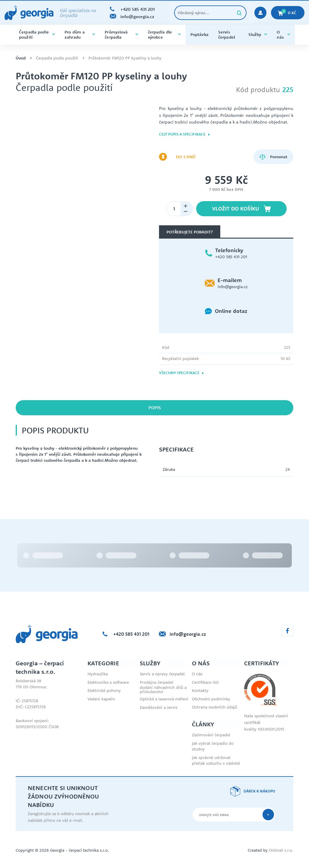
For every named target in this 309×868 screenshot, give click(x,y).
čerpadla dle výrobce (164, 35)
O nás (283, 35)
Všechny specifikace (182, 373)
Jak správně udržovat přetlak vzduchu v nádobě (216, 760)
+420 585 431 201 (231, 257)
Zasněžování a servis (159, 707)
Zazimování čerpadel (211, 735)
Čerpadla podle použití (37, 35)
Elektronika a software (108, 682)
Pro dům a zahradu (80, 35)
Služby (258, 34)
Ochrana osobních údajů (215, 707)
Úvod (21, 58)
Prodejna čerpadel (156, 682)
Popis (155, 408)
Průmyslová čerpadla (121, 35)
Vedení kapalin (101, 699)
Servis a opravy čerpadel (162, 674)
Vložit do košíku (241, 209)
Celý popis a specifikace (185, 134)
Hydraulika (98, 674)
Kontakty (200, 690)
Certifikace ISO (205, 682)
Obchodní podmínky (211, 699)
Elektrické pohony (104, 690)
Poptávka (199, 34)
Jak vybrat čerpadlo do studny (213, 746)
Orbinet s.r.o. (281, 850)
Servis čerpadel (227, 35)
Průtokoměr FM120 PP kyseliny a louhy (125, 58)
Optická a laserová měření (164, 699)
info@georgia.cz (233, 287)
